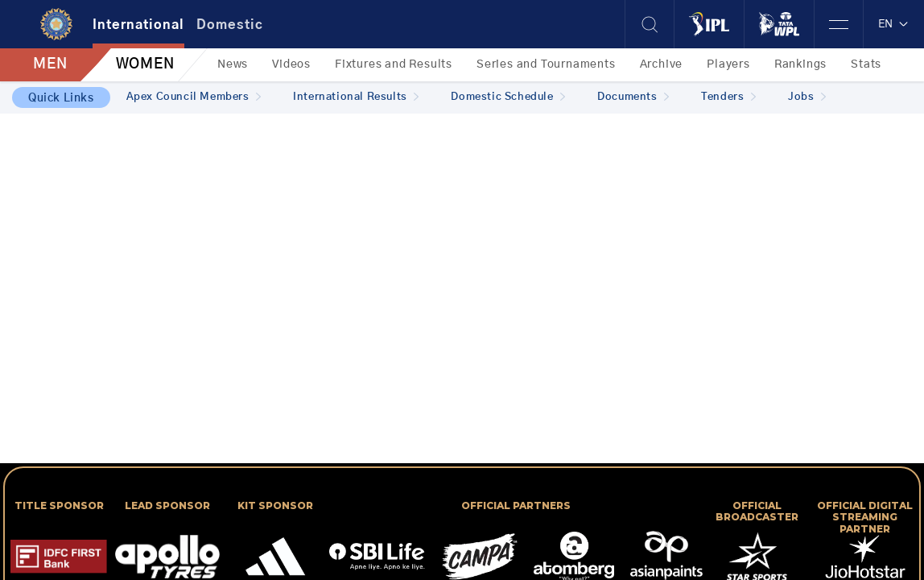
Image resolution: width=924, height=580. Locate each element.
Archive (662, 64)
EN (894, 24)
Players (728, 64)
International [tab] (138, 25)
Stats (866, 64)
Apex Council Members (194, 97)
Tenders (728, 97)
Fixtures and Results (394, 64)
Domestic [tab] (230, 25)
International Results (356, 97)
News (233, 64)
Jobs (807, 97)
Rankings (800, 64)
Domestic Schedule (508, 97)
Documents (633, 97)
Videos (291, 64)
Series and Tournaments (546, 64)
